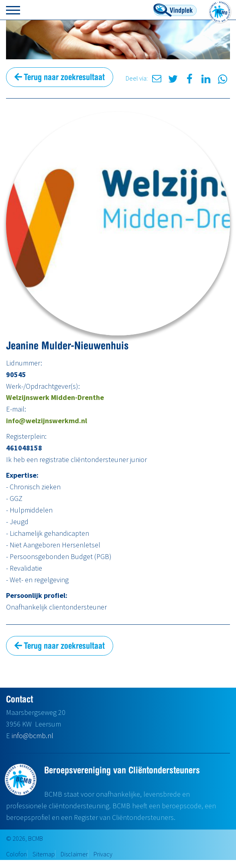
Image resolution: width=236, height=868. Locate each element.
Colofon (16, 854)
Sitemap (44, 854)
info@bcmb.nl (33, 736)
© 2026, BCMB (24, 838)
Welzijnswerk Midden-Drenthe (55, 397)
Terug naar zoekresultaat (60, 77)
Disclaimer (74, 854)
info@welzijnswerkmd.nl (47, 421)
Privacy (103, 854)
